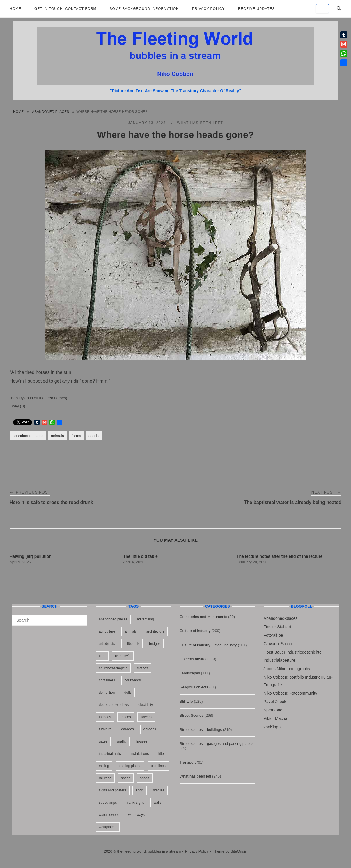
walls (158, 803)
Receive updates (257, 9)
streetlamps (108, 803)
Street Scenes (192, 715)
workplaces (108, 827)
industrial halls (110, 754)
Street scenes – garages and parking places (217, 744)
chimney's (123, 656)
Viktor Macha (275, 718)
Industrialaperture (280, 660)
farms (76, 436)
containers (107, 680)
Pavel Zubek (275, 702)
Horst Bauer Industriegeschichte (293, 652)
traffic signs (135, 803)
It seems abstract (194, 659)
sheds (94, 436)
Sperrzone (273, 710)
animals (57, 436)
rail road (105, 778)
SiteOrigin (239, 851)
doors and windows (114, 705)
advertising (146, 619)
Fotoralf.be (273, 635)
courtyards (133, 680)
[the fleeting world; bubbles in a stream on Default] (322, 9)
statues (159, 790)
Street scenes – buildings (201, 730)
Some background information (144, 9)
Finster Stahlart (278, 627)
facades (105, 717)
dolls (128, 693)
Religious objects (194, 687)
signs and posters (113, 790)
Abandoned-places (281, 618)
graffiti (122, 741)
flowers (146, 717)
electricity (146, 705)
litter (162, 754)
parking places (130, 766)
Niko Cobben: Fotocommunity (290, 693)
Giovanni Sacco (278, 644)
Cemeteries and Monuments (203, 617)
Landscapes (190, 673)
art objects (107, 644)
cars (102, 656)
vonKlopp (272, 727)
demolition (107, 693)
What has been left (200, 123)
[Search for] (49, 620)
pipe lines (158, 766)
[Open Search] (339, 9)
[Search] (81, 617)
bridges (155, 644)
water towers (109, 815)
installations (140, 754)
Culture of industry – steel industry (208, 645)
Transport (188, 762)
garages (127, 729)
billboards (132, 644)
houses (142, 741)
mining (104, 766)
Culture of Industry (195, 631)
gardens (150, 729)
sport (140, 790)
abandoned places (50, 112)
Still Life (186, 701)
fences (126, 717)
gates (103, 741)
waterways (136, 815)
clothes (142, 668)
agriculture (107, 631)
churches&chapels (113, 668)
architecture (156, 631)
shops (145, 778)
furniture (105, 729)
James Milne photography (287, 669)
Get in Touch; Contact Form (65, 9)
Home (15, 9)
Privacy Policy (209, 9)
